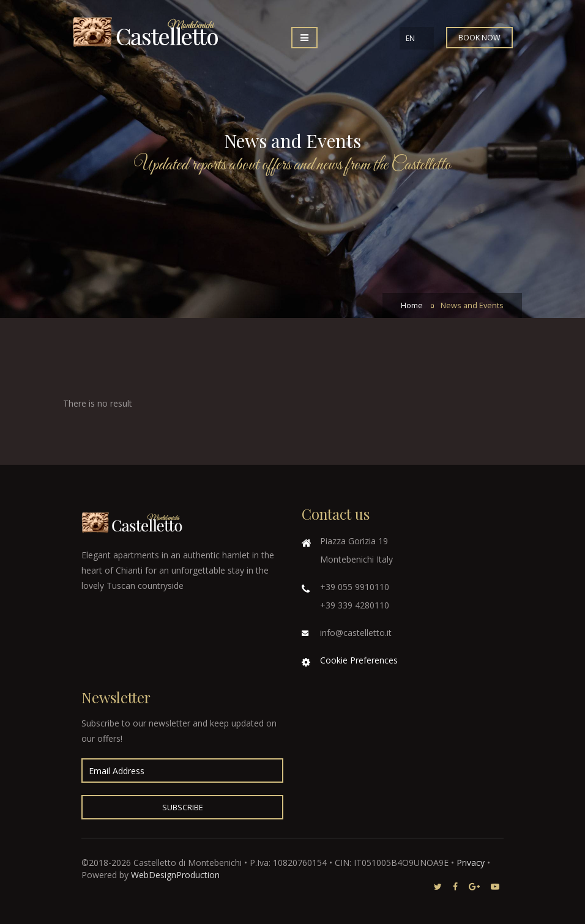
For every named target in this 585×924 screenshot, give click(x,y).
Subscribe (183, 808)
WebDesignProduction (175, 875)
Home (412, 305)
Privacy (471, 863)
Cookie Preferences (359, 660)
